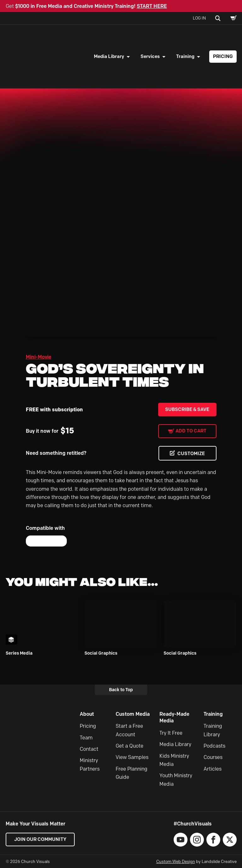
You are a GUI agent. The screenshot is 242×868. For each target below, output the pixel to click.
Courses (213, 757)
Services (150, 56)
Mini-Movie (39, 357)
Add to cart (191, 431)
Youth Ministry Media (176, 780)
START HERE (152, 6)
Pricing (223, 56)
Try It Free (171, 733)
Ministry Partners (90, 764)
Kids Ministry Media (174, 760)
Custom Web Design (176, 861)
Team (86, 738)
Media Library (109, 56)
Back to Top (121, 690)
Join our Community (40, 839)
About (87, 714)
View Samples (132, 757)
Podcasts (214, 746)
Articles (213, 769)
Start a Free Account (129, 730)
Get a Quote (130, 746)
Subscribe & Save (187, 409)
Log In (199, 18)
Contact (89, 749)
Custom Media (133, 714)
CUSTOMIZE (191, 454)
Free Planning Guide (132, 773)
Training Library (213, 730)
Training (185, 56)
